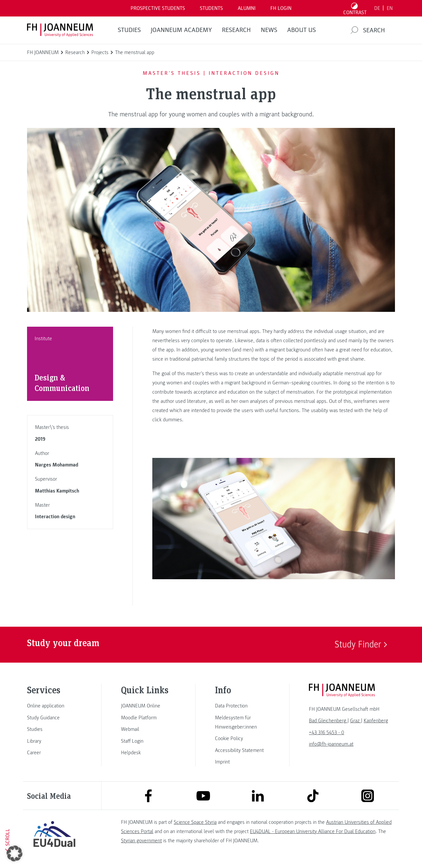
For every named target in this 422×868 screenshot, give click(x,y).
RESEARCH (236, 30)
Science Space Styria (195, 822)
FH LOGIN (281, 8)
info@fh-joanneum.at (331, 744)
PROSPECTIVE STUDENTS (158, 8)
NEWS (269, 30)
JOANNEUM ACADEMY (181, 30)
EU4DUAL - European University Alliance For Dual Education (313, 831)
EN (390, 8)
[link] (54, 706)
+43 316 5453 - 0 (327, 733)
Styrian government (141, 841)
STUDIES (129, 30)
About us (301, 30)
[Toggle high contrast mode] (355, 8)
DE (377, 8)
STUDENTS (211, 8)
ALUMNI (247, 8)
